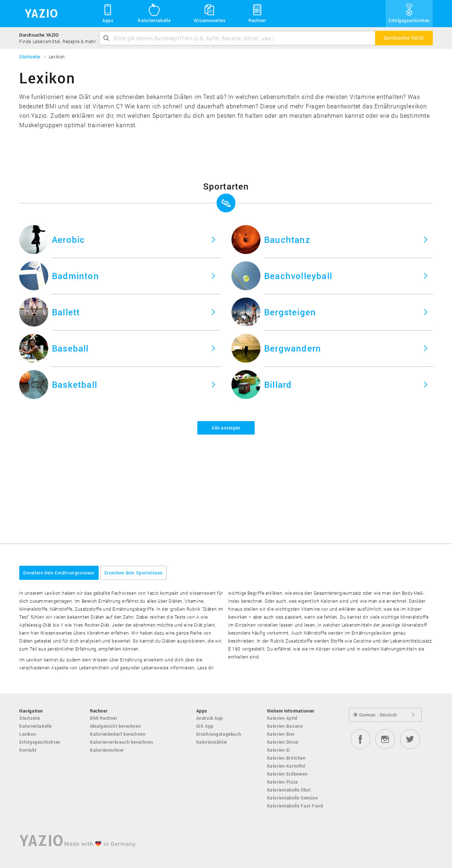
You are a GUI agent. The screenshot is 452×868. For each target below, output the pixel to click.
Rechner (257, 13)
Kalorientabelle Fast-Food (295, 806)
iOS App (205, 726)
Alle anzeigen (226, 428)
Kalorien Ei (279, 750)
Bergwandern (293, 348)
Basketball (75, 385)
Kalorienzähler (212, 742)
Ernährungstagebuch (219, 734)
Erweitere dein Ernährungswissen (59, 573)
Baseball (70, 348)
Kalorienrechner (107, 750)
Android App (210, 718)
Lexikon (28, 734)
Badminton (75, 276)
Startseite (30, 718)
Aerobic (68, 240)
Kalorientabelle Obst (289, 790)
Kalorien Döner (283, 742)
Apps (108, 13)
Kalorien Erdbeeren (287, 774)
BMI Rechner (104, 718)
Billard (278, 385)
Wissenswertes (210, 13)
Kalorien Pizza (283, 782)
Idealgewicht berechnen (115, 726)
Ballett (66, 312)
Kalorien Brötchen (286, 758)
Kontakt (28, 750)
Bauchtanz (287, 240)
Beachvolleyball (298, 276)
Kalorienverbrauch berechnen (122, 742)
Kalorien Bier (281, 734)
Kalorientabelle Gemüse (292, 798)
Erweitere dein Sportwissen (134, 573)
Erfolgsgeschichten (409, 13)
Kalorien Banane (285, 726)
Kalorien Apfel (282, 718)
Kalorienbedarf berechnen (118, 734)
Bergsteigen (290, 312)
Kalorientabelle (154, 13)
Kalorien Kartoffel (286, 766)
